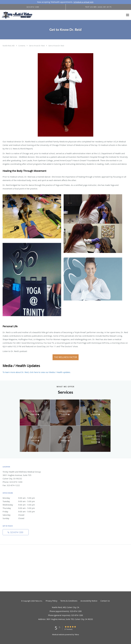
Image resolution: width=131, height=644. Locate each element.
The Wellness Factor (66, 357)
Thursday (21, 508)
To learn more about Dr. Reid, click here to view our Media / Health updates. (37, 372)
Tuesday (21, 501)
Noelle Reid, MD (9, 46)
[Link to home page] (16, 15)
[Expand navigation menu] (128, 15)
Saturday (21, 515)
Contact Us (105, 601)
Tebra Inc (39, 601)
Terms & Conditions (69, 601)
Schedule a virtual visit (83, 2)
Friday (21, 511)
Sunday (21, 518)
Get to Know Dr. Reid (37, 46)
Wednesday (21, 505)
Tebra (77, 634)
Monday (21, 498)
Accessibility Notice (89, 601)
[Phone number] (16, 532)
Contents (22, 46)
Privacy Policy (51, 601)
